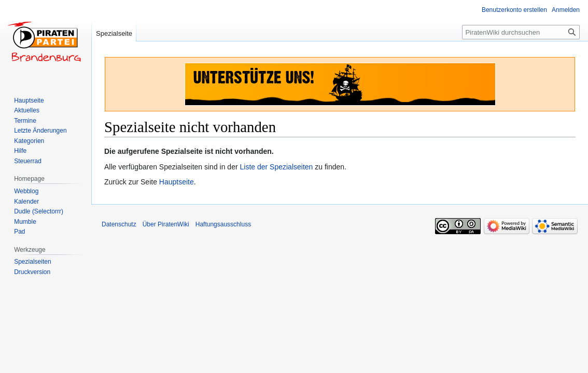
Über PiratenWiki (166, 224)
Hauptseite (177, 182)
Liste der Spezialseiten (277, 167)
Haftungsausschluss (223, 224)
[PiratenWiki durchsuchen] (521, 32)
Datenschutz (119, 224)
